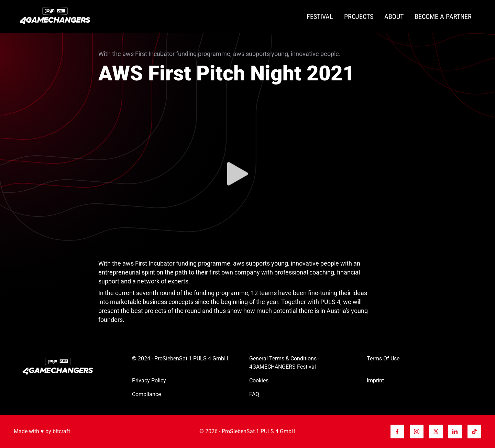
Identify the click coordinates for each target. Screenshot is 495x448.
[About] (394, 17)
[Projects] (359, 17)
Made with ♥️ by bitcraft (42, 431)
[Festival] (320, 17)
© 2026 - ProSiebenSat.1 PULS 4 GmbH (247, 431)
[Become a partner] (443, 17)
